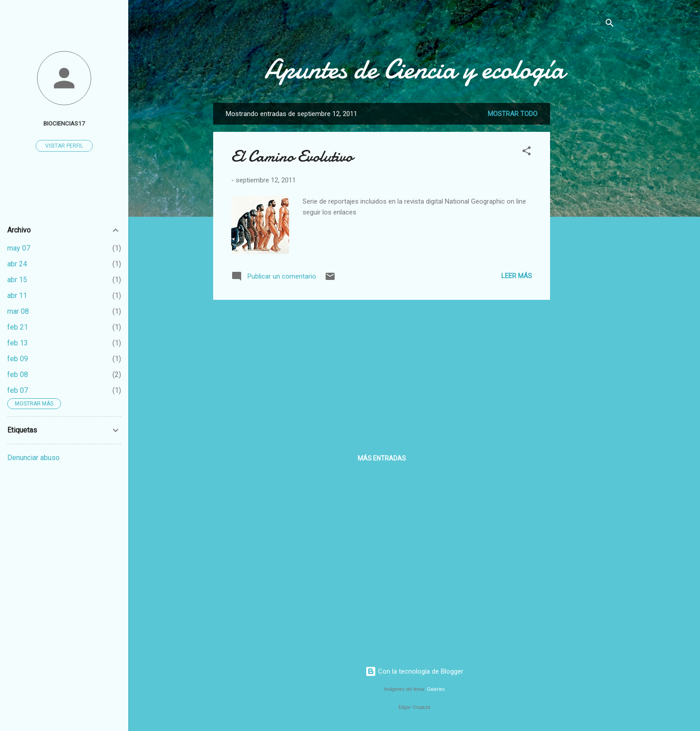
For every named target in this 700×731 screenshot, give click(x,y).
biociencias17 (64, 123)
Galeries (436, 689)
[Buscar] (610, 25)
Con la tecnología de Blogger (414, 671)
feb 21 (18, 327)
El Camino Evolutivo (292, 156)
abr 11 (17, 296)
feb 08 (18, 375)
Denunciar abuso (33, 458)
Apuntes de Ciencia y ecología (414, 69)
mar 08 (18, 311)
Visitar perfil (64, 146)
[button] (527, 152)
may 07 (19, 248)
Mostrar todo (513, 114)
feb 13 (18, 343)
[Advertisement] (586, 238)
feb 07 (18, 390)
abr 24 (17, 264)
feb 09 (18, 359)
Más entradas (382, 458)
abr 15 (17, 280)
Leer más (517, 276)
